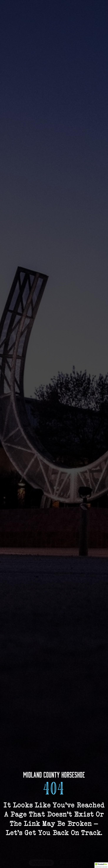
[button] (101, 865)
